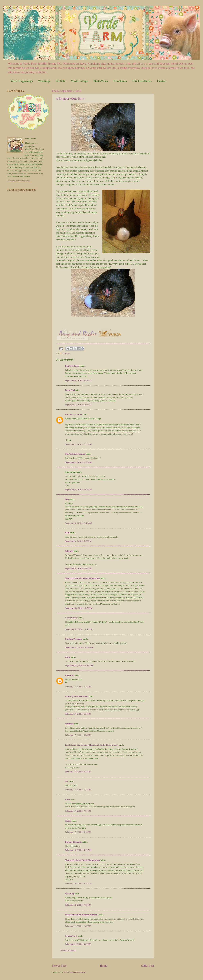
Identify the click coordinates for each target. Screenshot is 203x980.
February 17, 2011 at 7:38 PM (78, 790)
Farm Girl (70, 390)
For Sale (60, 81)
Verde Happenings (22, 81)
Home (104, 965)
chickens (67, 353)
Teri (67, 499)
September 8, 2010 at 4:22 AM (78, 568)
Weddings (44, 81)
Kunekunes (120, 81)
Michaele (69, 724)
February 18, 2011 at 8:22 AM (78, 884)
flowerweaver (71, 936)
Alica (68, 800)
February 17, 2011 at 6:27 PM (78, 714)
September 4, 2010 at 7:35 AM (78, 462)
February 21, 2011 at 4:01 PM (78, 944)
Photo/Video (101, 81)
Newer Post (59, 965)
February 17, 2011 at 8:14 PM (78, 832)
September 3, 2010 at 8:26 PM (78, 405)
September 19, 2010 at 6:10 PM (79, 629)
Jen (67, 781)
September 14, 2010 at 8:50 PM (79, 608)
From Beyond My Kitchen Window (81, 915)
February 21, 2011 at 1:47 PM (78, 926)
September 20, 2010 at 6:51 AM (79, 647)
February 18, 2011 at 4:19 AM (78, 850)
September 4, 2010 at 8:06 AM (78, 490)
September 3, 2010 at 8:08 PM (78, 380)
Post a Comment (68, 950)
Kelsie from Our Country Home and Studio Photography (92, 745)
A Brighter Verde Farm (70, 99)
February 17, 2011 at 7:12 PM (78, 772)
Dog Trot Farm (72, 366)
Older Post (147, 965)
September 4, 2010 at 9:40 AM (78, 523)
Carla (68, 657)
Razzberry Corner (74, 414)
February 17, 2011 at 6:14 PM (78, 687)
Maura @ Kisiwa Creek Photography (82, 578)
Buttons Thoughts (73, 842)
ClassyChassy (71, 618)
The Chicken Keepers (75, 454)
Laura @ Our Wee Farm (77, 696)
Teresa (68, 821)
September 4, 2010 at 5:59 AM (78, 444)
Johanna (69, 551)
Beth (67, 533)
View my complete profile (19, 181)
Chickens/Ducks (142, 81)
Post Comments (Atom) (74, 972)
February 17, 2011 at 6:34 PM (78, 735)
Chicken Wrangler (74, 639)
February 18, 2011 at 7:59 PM (78, 905)
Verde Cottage (79, 81)
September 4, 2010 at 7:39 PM (78, 541)
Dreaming (70, 893)
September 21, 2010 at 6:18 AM (79, 665)
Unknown (70, 675)
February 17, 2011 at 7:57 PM (78, 811)
